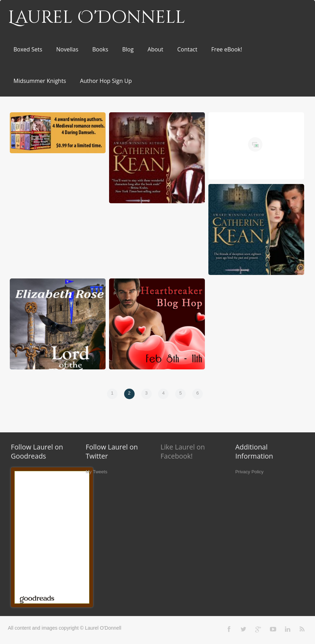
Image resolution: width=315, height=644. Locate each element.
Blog (128, 49)
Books (100, 49)
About (155, 49)
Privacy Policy (249, 472)
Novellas (67, 49)
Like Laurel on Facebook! (183, 451)
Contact (187, 49)
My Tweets (96, 472)
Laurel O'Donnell (97, 17)
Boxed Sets (28, 49)
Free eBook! (227, 49)
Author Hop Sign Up (106, 81)
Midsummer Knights (40, 81)
